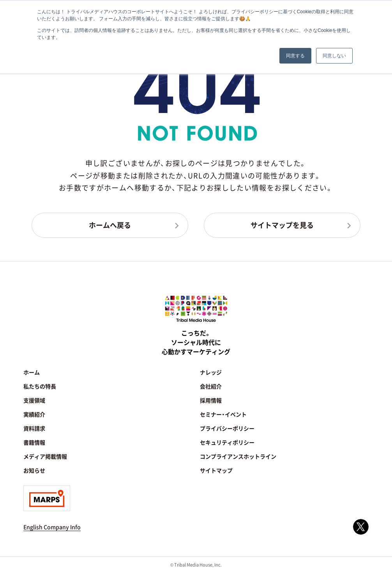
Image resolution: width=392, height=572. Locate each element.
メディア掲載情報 (45, 456)
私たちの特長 (40, 386)
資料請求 (34, 428)
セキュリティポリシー (227, 442)
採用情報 (211, 400)
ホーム (32, 372)
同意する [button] (295, 56)
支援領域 (34, 400)
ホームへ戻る (110, 225)
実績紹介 (34, 414)
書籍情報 (34, 442)
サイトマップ (216, 470)
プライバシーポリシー (227, 428)
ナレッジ (211, 372)
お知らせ (34, 470)
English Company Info (52, 527)
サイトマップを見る (282, 225)
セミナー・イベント (223, 414)
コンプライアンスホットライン (238, 456)
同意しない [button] (334, 56)
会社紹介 (211, 386)
